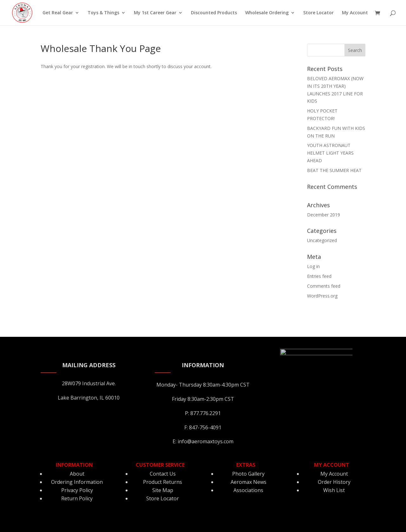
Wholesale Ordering (267, 13)
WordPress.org (322, 296)
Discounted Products (214, 13)
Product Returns (163, 482)
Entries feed (319, 276)
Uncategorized (322, 240)
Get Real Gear (58, 13)
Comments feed (324, 286)
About (77, 474)
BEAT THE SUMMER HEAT (334, 170)
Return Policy (77, 498)
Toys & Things (103, 13)
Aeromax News (249, 482)
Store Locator (318, 13)
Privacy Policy (77, 490)
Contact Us (163, 474)
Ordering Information (77, 482)
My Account (355, 13)
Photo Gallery (248, 474)
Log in (313, 266)
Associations (248, 490)
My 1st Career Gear (155, 13)
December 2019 (324, 215)
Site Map (163, 490)
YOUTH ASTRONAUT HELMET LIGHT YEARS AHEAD (330, 153)
